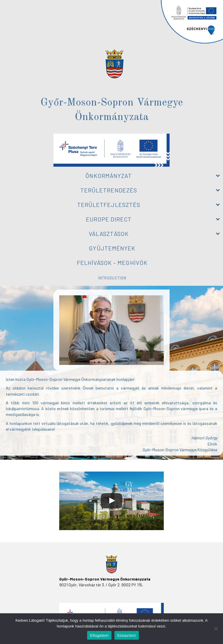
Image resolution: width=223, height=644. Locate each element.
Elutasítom (127, 635)
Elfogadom (99, 635)
